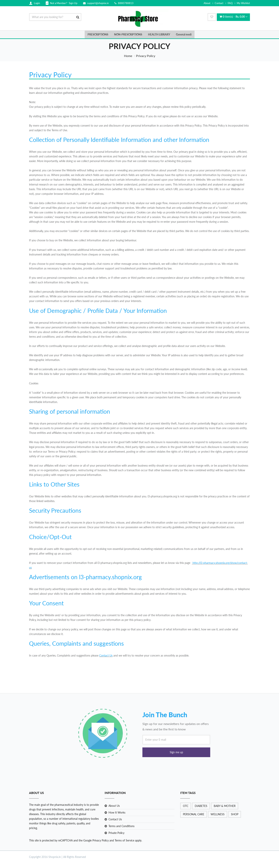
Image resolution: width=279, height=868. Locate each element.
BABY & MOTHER (225, 806)
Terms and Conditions (121, 826)
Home (128, 56)
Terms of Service (124, 840)
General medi (184, 34)
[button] (176, 752)
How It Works (117, 812)
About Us (114, 806)
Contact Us (106, 655)
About (207, 3)
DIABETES (201, 806)
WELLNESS (218, 814)
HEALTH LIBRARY (159, 34)
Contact (219, 3)
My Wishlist (243, 3)
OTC (186, 806)
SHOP (235, 814)
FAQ (230, 3)
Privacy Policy (101, 840)
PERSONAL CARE (194, 814)
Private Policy (116, 833)
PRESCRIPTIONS (98, 34)
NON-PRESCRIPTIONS (128, 34)
